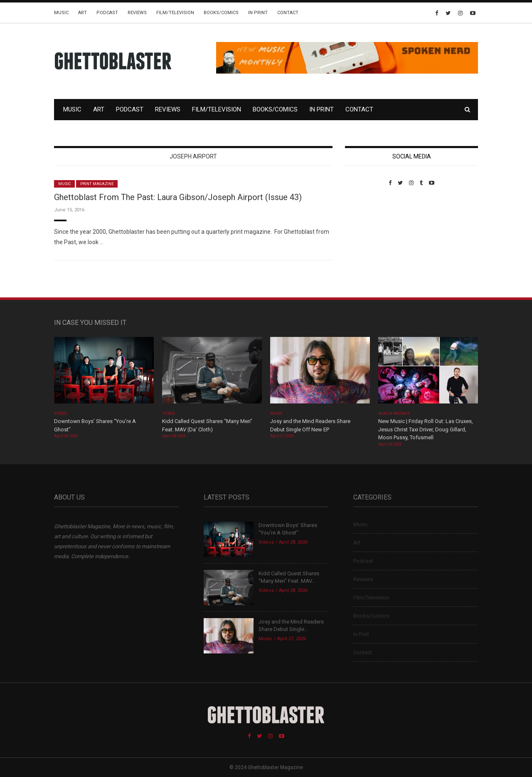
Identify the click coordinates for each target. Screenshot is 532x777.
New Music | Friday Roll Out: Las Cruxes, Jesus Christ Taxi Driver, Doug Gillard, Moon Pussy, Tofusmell (426, 429)
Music (61, 13)
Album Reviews (394, 413)
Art (83, 13)
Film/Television (175, 13)
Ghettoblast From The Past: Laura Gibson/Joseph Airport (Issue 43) (178, 197)
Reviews (137, 13)
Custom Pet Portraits (369, 243)
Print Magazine (97, 184)
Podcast (107, 13)
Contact (288, 13)
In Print (258, 13)
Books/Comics (221, 13)
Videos (60, 413)
